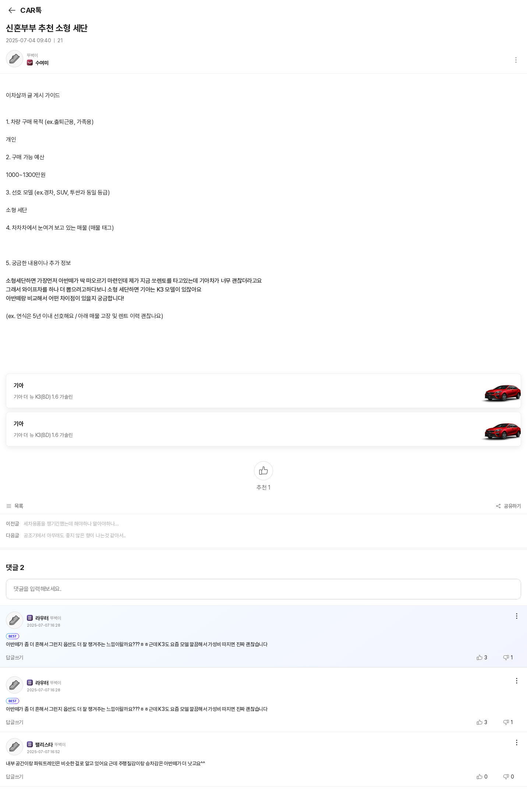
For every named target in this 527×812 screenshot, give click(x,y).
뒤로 (12, 10)
